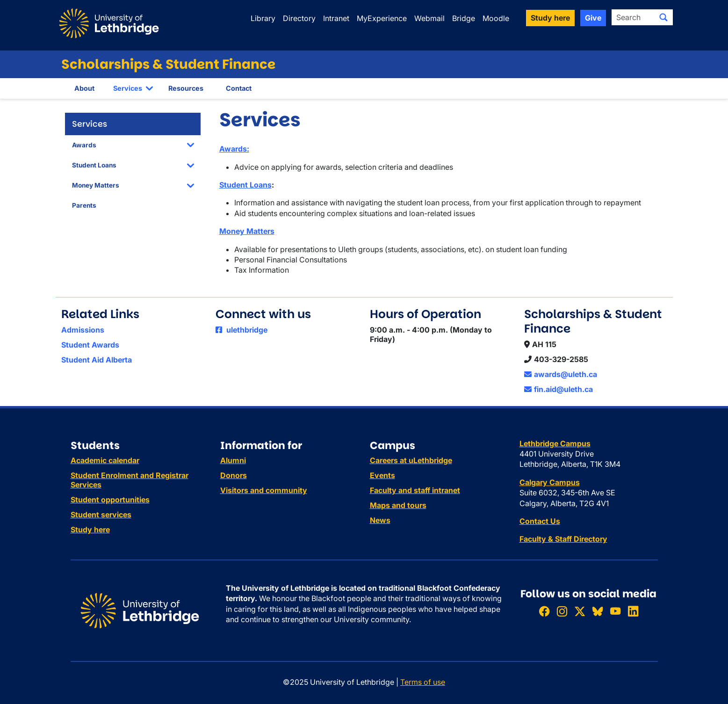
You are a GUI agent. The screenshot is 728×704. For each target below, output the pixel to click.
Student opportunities (110, 500)
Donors (234, 475)
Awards (84, 145)
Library (263, 18)
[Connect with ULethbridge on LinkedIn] (633, 611)
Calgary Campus (550, 482)
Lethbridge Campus (555, 443)
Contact (239, 88)
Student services (101, 515)
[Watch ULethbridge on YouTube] (615, 611)
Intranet (336, 18)
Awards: (234, 149)
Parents (84, 205)
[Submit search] (663, 17)
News (380, 520)
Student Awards (90, 345)
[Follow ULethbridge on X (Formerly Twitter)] (580, 611)
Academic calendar (105, 460)
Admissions (83, 330)
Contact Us (540, 521)
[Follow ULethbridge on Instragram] (562, 611)
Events (382, 475)
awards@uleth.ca (561, 374)
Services (128, 88)
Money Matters (96, 185)
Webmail (429, 18)
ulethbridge (241, 330)
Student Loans (94, 165)
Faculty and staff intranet (415, 490)
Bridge (464, 18)
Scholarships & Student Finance (168, 64)
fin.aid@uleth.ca (559, 389)
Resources (186, 88)
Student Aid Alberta (97, 360)
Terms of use (423, 682)
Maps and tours (398, 505)
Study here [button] (550, 18)
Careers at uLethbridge (411, 460)
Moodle (496, 18)
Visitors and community (264, 490)
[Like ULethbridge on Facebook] (544, 611)
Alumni (233, 460)
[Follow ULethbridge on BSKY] (598, 611)
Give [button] (593, 18)
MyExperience (382, 18)
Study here (90, 530)
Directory (299, 18)
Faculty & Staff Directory (563, 539)
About (84, 88)
